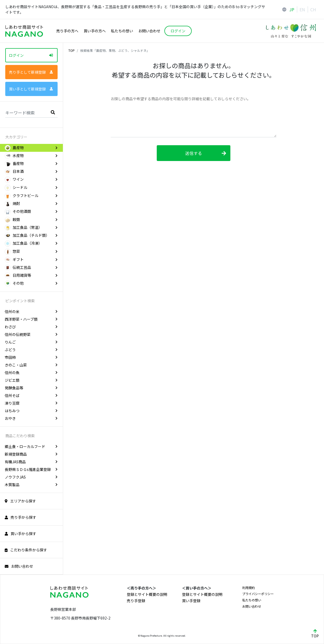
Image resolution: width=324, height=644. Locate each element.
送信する (206, 153)
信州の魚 (31, 373)
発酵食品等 (31, 388)
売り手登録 (136, 601)
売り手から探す (21, 517)
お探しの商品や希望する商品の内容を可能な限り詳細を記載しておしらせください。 (181, 99)
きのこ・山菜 (31, 365)
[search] (53, 112)
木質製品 (31, 485)
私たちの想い (122, 31)
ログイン (31, 55)
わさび (31, 327)
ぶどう (31, 350)
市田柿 (31, 357)
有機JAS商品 (31, 462)
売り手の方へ (67, 31)
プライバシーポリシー (258, 594)
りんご (31, 342)
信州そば (31, 395)
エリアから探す (20, 501)
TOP (72, 50)
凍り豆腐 (31, 403)
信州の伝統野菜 (31, 334)
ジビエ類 (31, 380)
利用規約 (249, 588)
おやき (31, 418)
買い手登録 (191, 601)
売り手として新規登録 (31, 72)
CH (313, 9)
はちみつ (31, 411)
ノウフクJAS (31, 477)
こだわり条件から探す (26, 550)
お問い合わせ (149, 31)
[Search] (31, 112)
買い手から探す (21, 534)
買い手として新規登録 (31, 89)
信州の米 (31, 311)
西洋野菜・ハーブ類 (31, 319)
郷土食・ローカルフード (31, 446)
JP (292, 9)
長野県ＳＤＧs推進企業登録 (31, 469)
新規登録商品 (31, 454)
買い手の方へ (95, 31)
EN (302, 9)
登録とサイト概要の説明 (147, 594)
